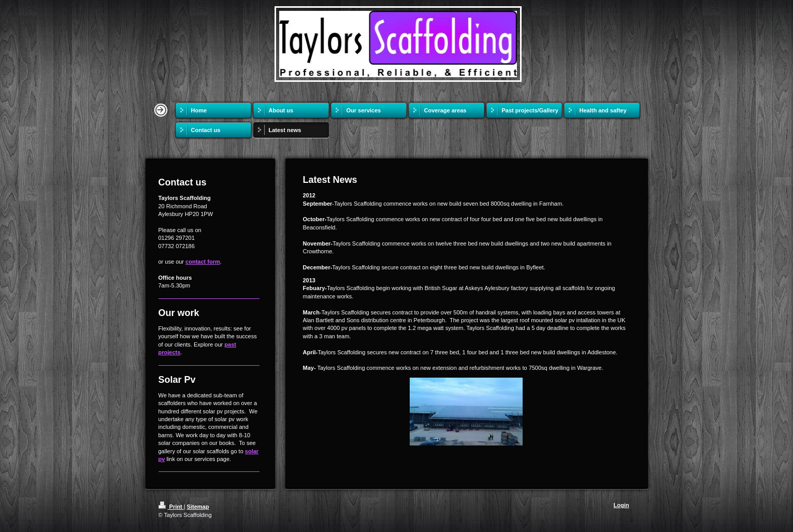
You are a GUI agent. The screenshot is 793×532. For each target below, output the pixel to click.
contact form (203, 262)
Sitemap (198, 507)
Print (171, 507)
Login (622, 505)
